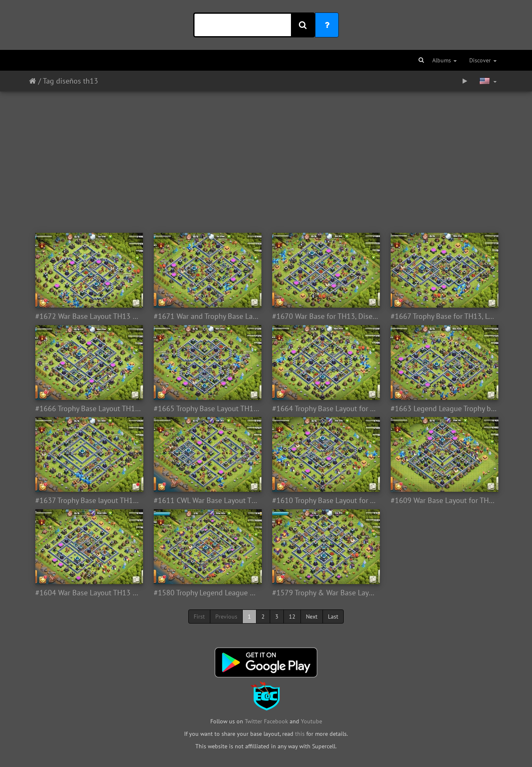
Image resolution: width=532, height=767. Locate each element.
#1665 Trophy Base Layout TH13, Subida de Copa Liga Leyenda (207, 409)
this (300, 734)
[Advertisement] (266, 158)
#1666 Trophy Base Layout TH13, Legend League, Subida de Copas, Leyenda (88, 409)
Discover (483, 60)
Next (312, 617)
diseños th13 (77, 81)
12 (292, 617)
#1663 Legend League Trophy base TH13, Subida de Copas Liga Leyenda (444, 409)
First (199, 617)
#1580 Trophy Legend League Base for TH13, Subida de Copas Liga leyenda (207, 593)
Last (333, 617)
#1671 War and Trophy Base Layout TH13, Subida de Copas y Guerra (207, 316)
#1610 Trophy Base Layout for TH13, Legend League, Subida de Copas (325, 501)
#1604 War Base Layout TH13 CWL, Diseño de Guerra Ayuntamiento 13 (88, 593)
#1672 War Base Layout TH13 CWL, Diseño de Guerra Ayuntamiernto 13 (88, 316)
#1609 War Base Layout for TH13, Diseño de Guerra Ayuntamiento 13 (444, 501)
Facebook (276, 721)
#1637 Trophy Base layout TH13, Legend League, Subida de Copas (88, 501)
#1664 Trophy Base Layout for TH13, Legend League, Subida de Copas (325, 409)
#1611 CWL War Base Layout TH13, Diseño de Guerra (207, 501)
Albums (445, 60)
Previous (226, 617)
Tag (48, 81)
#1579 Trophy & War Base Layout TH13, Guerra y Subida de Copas (325, 593)
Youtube (312, 721)
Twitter (254, 721)
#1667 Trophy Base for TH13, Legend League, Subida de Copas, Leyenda (444, 316)
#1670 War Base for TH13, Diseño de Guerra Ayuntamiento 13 (325, 316)
